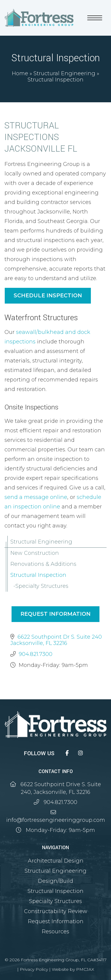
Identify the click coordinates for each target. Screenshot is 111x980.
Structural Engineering (64, 73)
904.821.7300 (36, 654)
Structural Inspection (38, 575)
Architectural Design (56, 861)
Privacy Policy (34, 969)
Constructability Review (56, 911)
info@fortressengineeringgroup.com (56, 820)
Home (20, 73)
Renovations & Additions (43, 564)
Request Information (55, 614)
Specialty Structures (42, 586)
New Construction (35, 553)
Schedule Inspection (48, 296)
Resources (55, 932)
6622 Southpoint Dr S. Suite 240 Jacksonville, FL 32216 (56, 640)
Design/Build (55, 881)
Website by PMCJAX (73, 969)
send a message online (36, 497)
